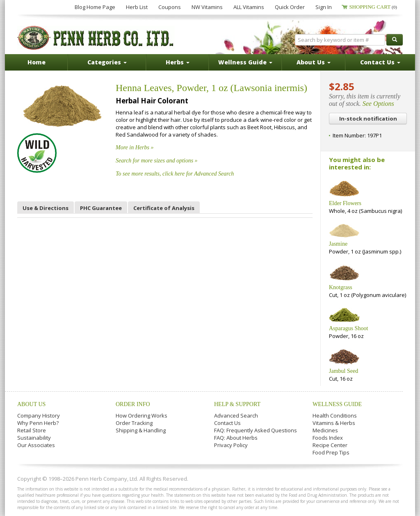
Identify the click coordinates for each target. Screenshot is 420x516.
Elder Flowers (345, 203)
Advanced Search (236, 416)
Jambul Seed (344, 371)
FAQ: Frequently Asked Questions (256, 430)
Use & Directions (46, 208)
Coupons (170, 7)
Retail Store (32, 430)
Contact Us (227, 423)
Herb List (137, 7)
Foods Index (328, 438)
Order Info (133, 404)
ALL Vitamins (249, 7)
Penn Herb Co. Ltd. (96, 38)
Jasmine (338, 244)
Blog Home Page (95, 7)
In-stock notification (368, 119)
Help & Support (237, 404)
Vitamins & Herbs (334, 423)
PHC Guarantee (101, 208)
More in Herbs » (135, 147)
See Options (378, 104)
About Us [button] (314, 62)
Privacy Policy (231, 445)
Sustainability (34, 438)
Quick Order (290, 7)
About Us (31, 404)
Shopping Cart (373, 7)
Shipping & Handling (141, 430)
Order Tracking (134, 423)
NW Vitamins (207, 7)
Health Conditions (335, 416)
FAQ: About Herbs (236, 438)
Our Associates (36, 445)
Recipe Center (330, 445)
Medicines (325, 430)
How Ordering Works (142, 416)
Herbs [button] (178, 62)
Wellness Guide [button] (245, 62)
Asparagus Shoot (348, 328)
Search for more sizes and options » (157, 161)
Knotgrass (341, 287)
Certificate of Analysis (164, 208)
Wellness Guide (337, 404)
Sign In (324, 7)
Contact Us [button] (380, 62)
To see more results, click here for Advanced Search (175, 174)
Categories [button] (107, 62)
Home (37, 62)
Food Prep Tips (331, 452)
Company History (39, 416)
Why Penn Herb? (38, 423)
